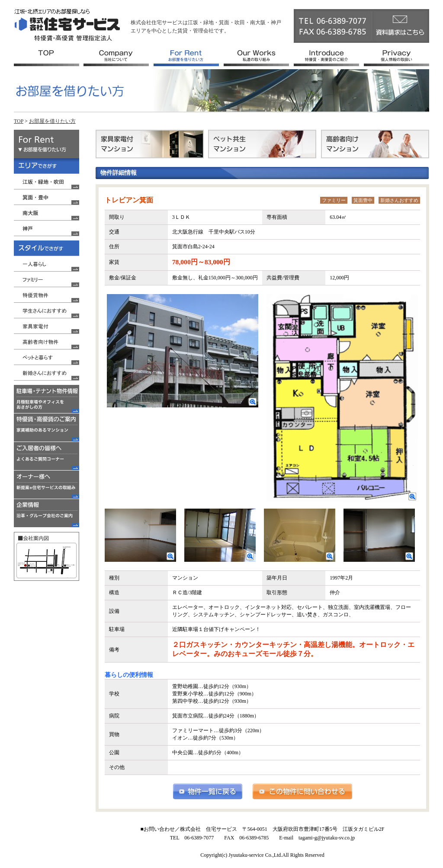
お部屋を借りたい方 (52, 121)
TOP (19, 121)
